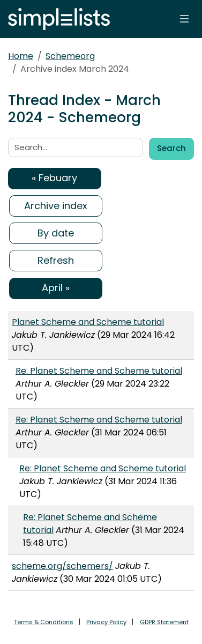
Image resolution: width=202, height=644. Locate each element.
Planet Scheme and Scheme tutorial (88, 322)
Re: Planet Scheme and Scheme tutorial (99, 371)
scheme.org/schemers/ (62, 566)
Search (171, 148)
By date (56, 233)
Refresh (56, 260)
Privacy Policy (106, 622)
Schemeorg (70, 56)
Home (21, 56)
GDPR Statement (164, 622)
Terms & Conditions (44, 622)
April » (56, 288)
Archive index (56, 206)
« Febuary (54, 178)
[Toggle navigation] (184, 19)
